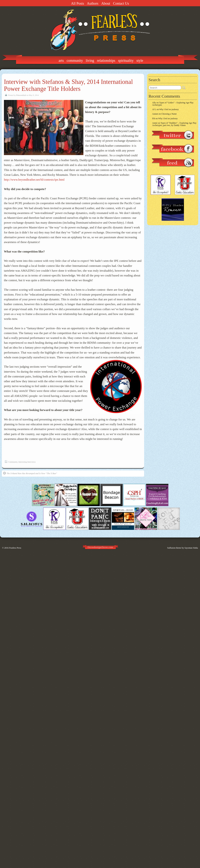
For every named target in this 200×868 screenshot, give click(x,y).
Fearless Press (15, 548)
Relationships (106, 60)
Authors (92, 3)
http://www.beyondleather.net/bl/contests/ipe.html (34, 180)
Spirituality (126, 60)
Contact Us (121, 3)
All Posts (78, 3)
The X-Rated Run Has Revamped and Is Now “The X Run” (30, 473)
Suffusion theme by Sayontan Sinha (182, 548)
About (106, 3)
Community (75, 60)
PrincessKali (21, 95)
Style (140, 60)
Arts (61, 60)
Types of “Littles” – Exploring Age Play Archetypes (173, 104)
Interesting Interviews (27, 462)
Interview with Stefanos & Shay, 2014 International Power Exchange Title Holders (68, 85)
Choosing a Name (169, 114)
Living (90, 60)
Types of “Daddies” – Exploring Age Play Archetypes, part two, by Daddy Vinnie (174, 124)
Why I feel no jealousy (169, 109)
